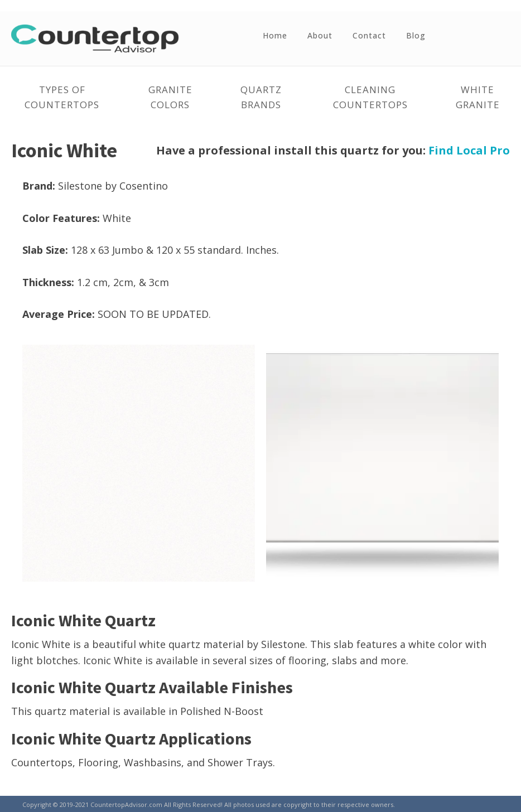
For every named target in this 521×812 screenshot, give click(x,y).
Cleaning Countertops (370, 97)
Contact (369, 35)
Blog (416, 35)
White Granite (478, 97)
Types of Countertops (62, 97)
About (320, 35)
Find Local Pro (469, 150)
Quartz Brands (261, 97)
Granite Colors (170, 97)
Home (275, 35)
